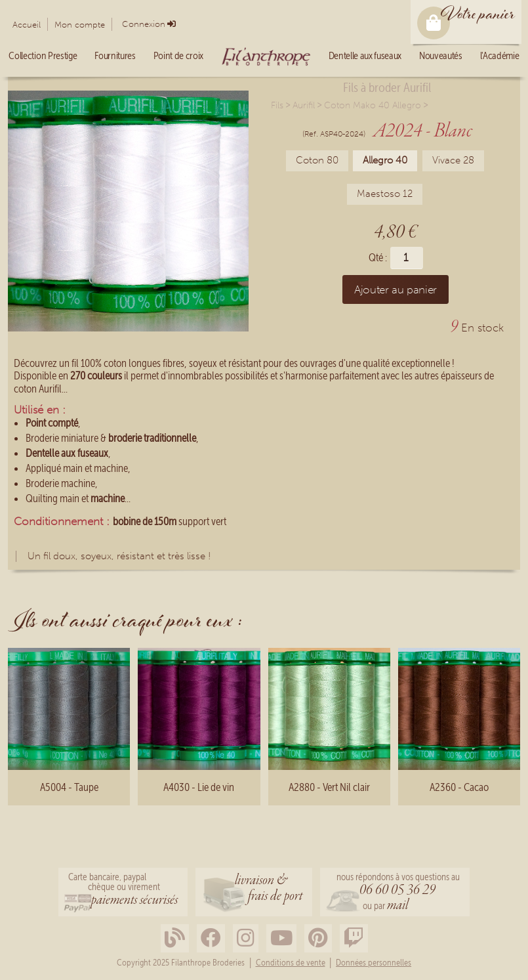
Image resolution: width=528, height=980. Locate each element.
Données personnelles (374, 963)
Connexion (144, 24)
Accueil (27, 25)
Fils (277, 105)
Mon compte (80, 25)
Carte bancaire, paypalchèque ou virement (123, 891)
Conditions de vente (291, 963)
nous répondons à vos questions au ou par (398, 893)
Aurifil (304, 105)
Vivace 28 (453, 160)
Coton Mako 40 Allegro (373, 105)
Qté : (378, 258)
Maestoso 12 (385, 194)
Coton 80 (317, 160)
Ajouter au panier (396, 289)
